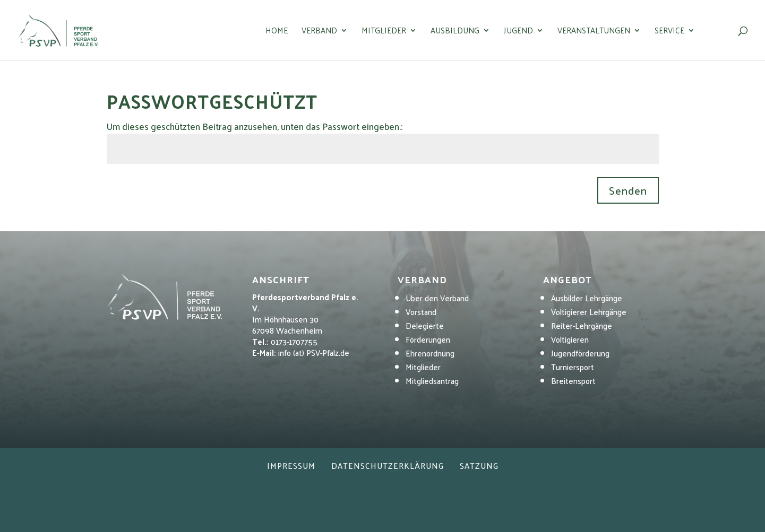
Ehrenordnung (430, 353)
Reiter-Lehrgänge (582, 325)
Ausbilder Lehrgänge (587, 298)
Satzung (479, 465)
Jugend (518, 32)
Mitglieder (384, 32)
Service (669, 32)
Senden (628, 190)
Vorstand (421, 312)
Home (277, 32)
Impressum (291, 465)
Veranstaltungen (594, 32)
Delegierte (425, 325)
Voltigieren (570, 339)
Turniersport (573, 367)
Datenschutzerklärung (388, 465)
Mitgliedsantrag (432, 381)
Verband (319, 32)
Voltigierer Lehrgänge (589, 312)
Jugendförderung (580, 353)
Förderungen (428, 339)
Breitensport (573, 381)
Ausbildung (455, 32)
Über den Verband (437, 298)
